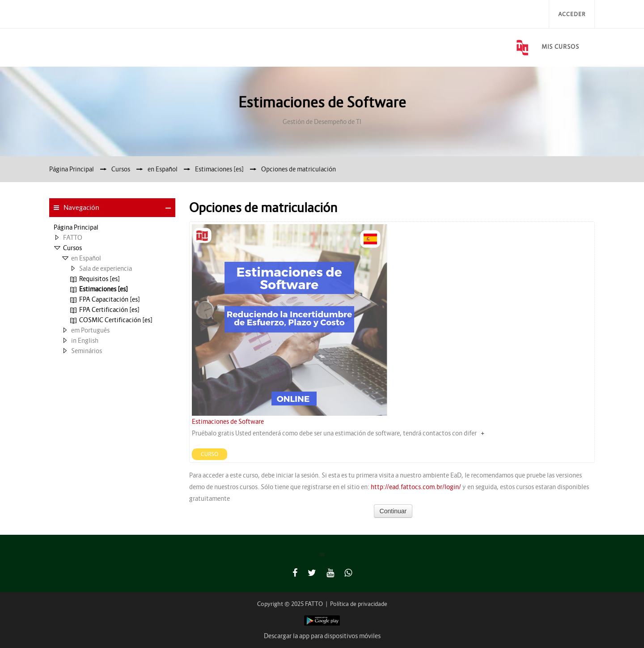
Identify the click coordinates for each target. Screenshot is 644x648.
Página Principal (76, 227)
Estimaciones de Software (228, 422)
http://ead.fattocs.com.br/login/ (416, 487)
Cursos (72, 248)
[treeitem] (112, 227)
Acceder (572, 14)
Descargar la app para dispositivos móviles (322, 636)
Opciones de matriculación (299, 169)
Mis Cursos (560, 47)
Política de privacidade (359, 604)
